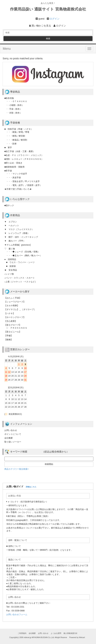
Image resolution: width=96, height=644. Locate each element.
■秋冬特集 (9, 98)
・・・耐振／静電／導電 (18, 132)
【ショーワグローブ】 (15, 302)
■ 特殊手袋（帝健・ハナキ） (19, 129)
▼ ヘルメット (12, 226)
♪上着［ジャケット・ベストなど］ (21, 282)
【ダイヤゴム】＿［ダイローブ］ (20, 309)
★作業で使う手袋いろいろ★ (18, 189)
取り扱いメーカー (13, 442)
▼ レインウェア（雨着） (17, 233)
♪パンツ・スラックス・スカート (20, 278)
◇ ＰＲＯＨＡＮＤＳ (17, 328)
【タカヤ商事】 (12, 306)
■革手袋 (8, 171)
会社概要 (9, 438)
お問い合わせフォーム (17, 615)
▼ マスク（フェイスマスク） (19, 229)
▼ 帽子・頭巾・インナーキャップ (21, 237)
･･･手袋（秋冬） (14, 109)
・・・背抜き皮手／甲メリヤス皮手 (23, 181)
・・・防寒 (11, 144)
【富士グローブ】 (13, 325)
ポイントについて (13, 434)
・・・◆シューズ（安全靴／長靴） (23, 252)
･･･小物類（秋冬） (15, 105)
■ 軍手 (8, 148)
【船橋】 (9, 340)
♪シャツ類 (9, 274)
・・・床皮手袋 (13, 178)
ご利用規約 (22, 633)
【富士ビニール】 (13, 332)
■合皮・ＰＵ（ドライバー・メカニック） (24, 155)
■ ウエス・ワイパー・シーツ (20, 262)
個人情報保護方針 (70, 633)
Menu (7, 49)
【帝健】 (9, 336)
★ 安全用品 (11, 270)
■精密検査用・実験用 (14, 167)
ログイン (55, 19)
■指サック (9, 205)
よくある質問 (56, 633)
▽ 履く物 (10, 249)
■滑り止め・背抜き (13, 163)
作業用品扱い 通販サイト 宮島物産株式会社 (48, 9)
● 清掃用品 (10, 259)
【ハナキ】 (10, 313)
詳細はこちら (31, 487)
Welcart (82, 637)
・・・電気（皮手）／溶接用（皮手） (24, 185)
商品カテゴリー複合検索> (17, 469)
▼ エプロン (11, 222)
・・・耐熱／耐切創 (16, 136)
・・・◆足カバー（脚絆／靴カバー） (24, 256)
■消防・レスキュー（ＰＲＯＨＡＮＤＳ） (24, 159)
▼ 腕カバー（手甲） (15, 241)
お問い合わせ (11, 430)
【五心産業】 (11, 321)
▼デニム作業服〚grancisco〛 (18, 245)
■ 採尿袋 (11, 266)
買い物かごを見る (40, 26)
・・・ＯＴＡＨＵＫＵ (17, 101)
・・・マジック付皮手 (17, 174)
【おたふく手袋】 (13, 298)
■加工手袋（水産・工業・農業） (20, 151)
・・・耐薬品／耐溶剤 (17, 140)
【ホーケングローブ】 (15, 317)
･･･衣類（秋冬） (14, 113)
